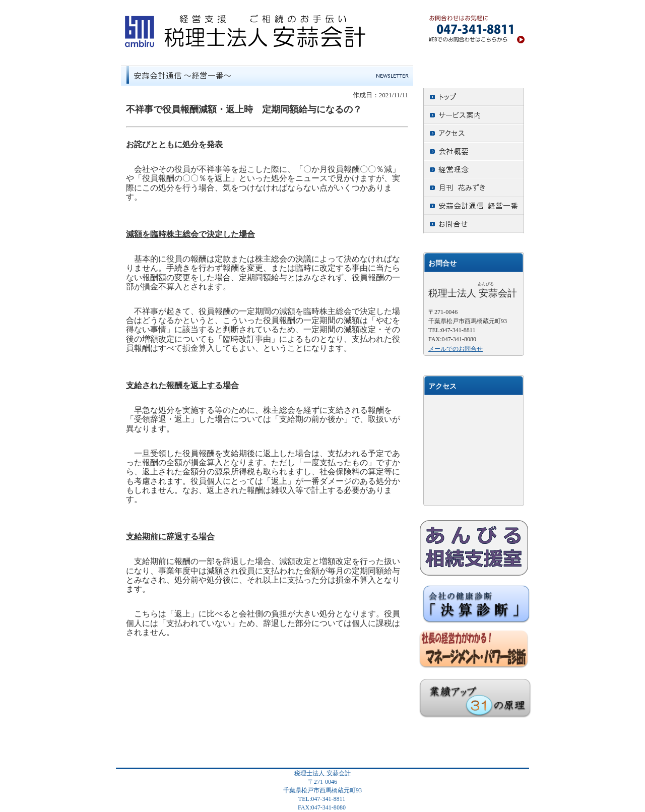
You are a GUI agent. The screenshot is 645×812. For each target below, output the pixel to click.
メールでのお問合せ (456, 349)
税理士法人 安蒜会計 (322, 773)
